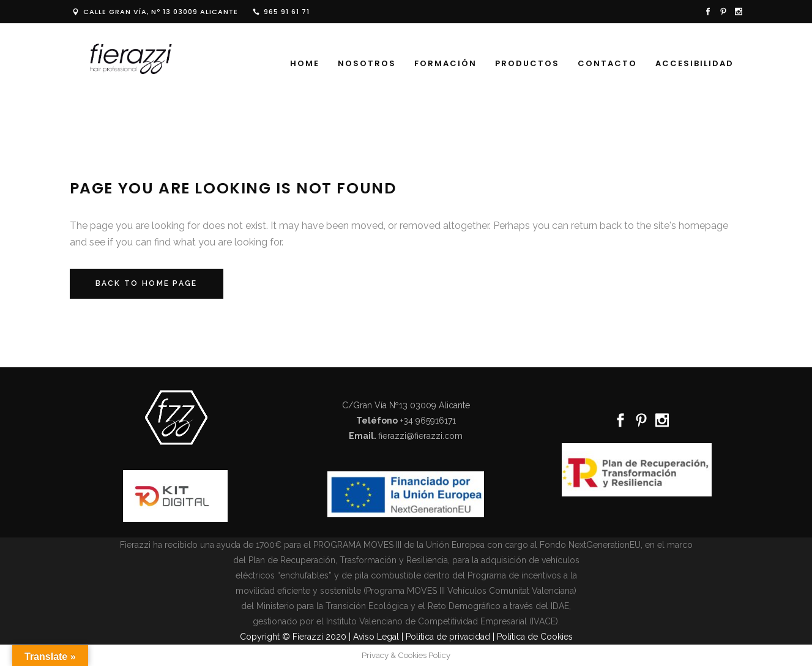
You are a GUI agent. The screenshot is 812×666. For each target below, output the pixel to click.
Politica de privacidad (448, 637)
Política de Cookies (535, 637)
